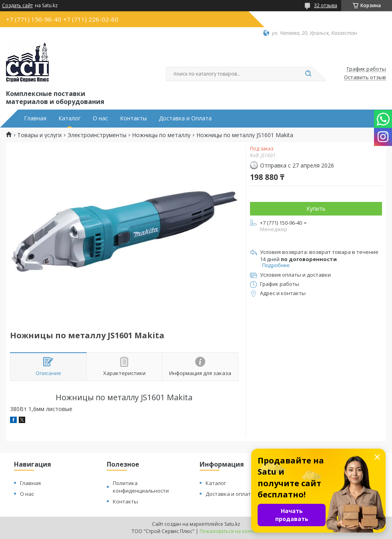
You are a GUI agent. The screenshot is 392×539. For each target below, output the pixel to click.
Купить (316, 209)
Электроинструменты (97, 135)
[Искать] (308, 74)
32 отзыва (326, 5)
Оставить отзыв (365, 78)
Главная (35, 118)
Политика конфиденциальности (141, 487)
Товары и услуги (39, 135)
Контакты (133, 118)
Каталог (70, 118)
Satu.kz (232, 524)
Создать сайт (17, 6)
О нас (100, 118)
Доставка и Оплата (185, 118)
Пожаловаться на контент (230, 531)
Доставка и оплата (230, 494)
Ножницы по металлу (161, 135)
